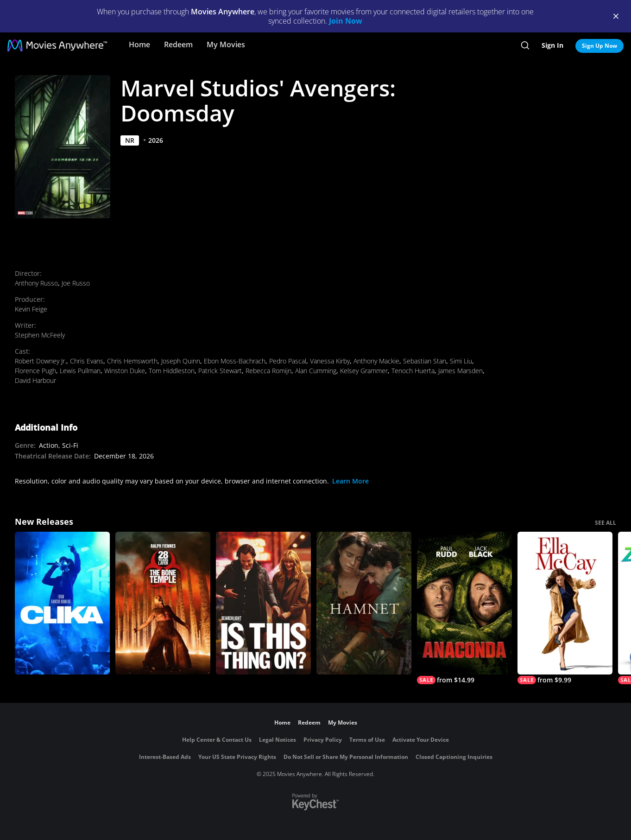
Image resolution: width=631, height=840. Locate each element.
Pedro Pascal (288, 361)
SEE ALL (606, 523)
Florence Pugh (35, 371)
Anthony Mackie (376, 361)
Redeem (178, 45)
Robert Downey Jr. (41, 361)
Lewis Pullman (80, 371)
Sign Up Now (599, 46)
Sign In (552, 45)
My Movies (226, 45)
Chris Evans (87, 361)
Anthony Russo (36, 283)
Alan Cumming (316, 371)
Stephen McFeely (40, 335)
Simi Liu (461, 361)
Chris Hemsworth (132, 361)
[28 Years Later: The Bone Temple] (163, 603)
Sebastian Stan (425, 361)
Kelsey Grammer (364, 371)
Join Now (346, 21)
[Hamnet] (364, 603)
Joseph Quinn (181, 361)
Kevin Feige (31, 309)
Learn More (350, 481)
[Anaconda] (464, 608)
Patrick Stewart (220, 371)
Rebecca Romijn (268, 371)
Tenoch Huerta (413, 371)
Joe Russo (76, 283)
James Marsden (461, 371)
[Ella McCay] (565, 608)
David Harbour (35, 380)
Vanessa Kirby (330, 361)
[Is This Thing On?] (263, 603)
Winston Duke (125, 371)
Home (139, 45)
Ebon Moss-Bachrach (235, 361)
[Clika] (62, 603)
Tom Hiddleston (172, 371)
